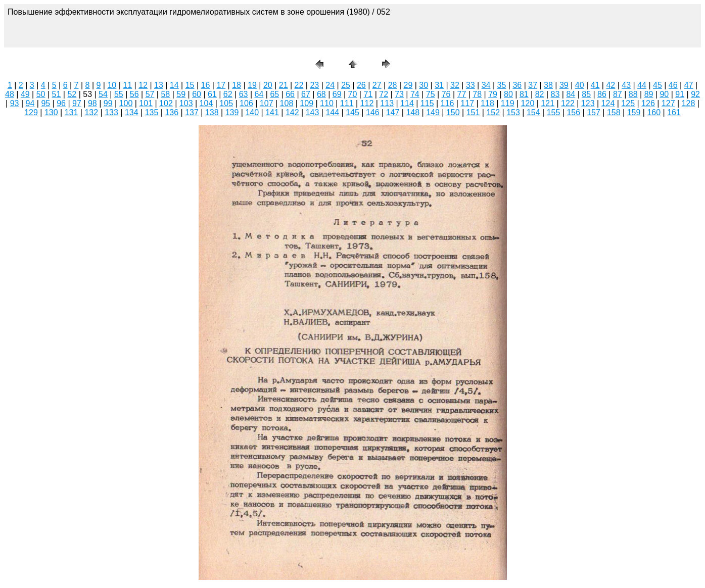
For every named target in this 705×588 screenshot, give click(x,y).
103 (186, 103)
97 (77, 103)
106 (246, 103)
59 (181, 94)
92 (695, 94)
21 (284, 85)
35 (502, 85)
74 (415, 94)
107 (267, 103)
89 (649, 94)
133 (111, 112)
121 (548, 103)
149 (433, 112)
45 (657, 85)
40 (580, 85)
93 (15, 103)
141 (272, 112)
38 (548, 85)
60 (197, 94)
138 (212, 112)
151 (473, 112)
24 (330, 85)
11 (127, 85)
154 (533, 112)
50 (41, 94)
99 (108, 103)
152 (493, 112)
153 (513, 112)
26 (361, 85)
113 (387, 103)
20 (268, 85)
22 (299, 85)
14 (174, 85)
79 (493, 94)
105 (226, 103)
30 (424, 85)
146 (373, 112)
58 (165, 94)
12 (143, 85)
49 (25, 94)
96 (61, 103)
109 (307, 103)
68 (321, 94)
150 (453, 112)
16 (206, 85)
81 (524, 94)
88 (633, 94)
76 (446, 94)
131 (72, 112)
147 (393, 112)
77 (462, 94)
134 (132, 112)
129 (31, 112)
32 (455, 85)
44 (642, 85)
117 (467, 103)
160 (654, 112)
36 (517, 85)
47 (689, 85)
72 (384, 94)
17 (221, 85)
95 (45, 103)
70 (353, 94)
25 (346, 85)
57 (150, 94)
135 (152, 112)
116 (448, 103)
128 (689, 103)
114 (407, 103)
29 (408, 85)
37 (533, 85)
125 (628, 103)
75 (431, 94)
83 (555, 94)
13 (159, 85)
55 (119, 94)
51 (57, 94)
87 (618, 94)
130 (51, 112)
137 (192, 112)
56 (134, 94)
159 (634, 112)
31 (439, 85)
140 (252, 112)
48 (10, 94)
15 (190, 85)
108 (287, 103)
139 (232, 112)
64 (259, 94)
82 (540, 94)
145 (352, 112)
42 (610, 85)
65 (274, 94)
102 (166, 103)
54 (103, 94)
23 (314, 85)
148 (413, 112)
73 (399, 94)
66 (290, 94)
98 (92, 103)
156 (573, 112)
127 (668, 103)
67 (306, 94)
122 (568, 103)
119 (508, 103)
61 (212, 94)
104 (206, 103)
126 (648, 103)
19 (252, 85)
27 (377, 85)
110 (327, 103)
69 (337, 94)
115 (427, 103)
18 (237, 85)
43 (626, 85)
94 (30, 103)
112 (367, 103)
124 (608, 103)
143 (313, 112)
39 (564, 85)
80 (508, 94)
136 (172, 112)
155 (554, 112)
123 (588, 103)
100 (126, 103)
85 (586, 94)
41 (595, 85)
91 (680, 94)
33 (471, 85)
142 (292, 112)
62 (228, 94)
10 (112, 85)
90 (664, 94)
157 (594, 112)
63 (244, 94)
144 (332, 112)
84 (571, 94)
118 (487, 103)
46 (673, 85)
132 (91, 112)
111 (347, 103)
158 (614, 112)
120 (528, 103)
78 (477, 94)
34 (486, 85)
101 (146, 103)
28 (393, 85)
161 (674, 112)
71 (368, 94)
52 (72, 94)
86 (602, 94)
